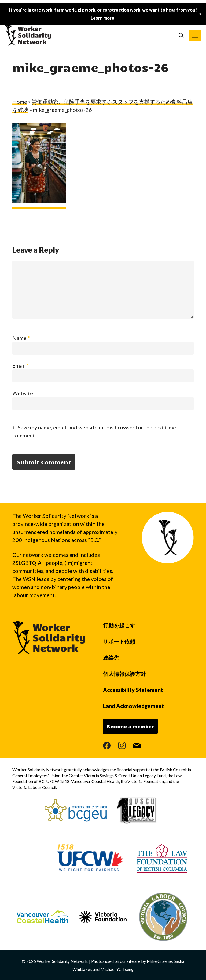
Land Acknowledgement (133, 706)
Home (20, 102)
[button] (195, 35)
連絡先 (111, 658)
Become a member (130, 726)
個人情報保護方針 (124, 674)
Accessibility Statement (133, 690)
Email (21, 365)
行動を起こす (119, 625)
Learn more (102, 18)
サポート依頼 (119, 641)
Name (21, 338)
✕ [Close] (200, 14)
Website (23, 393)
